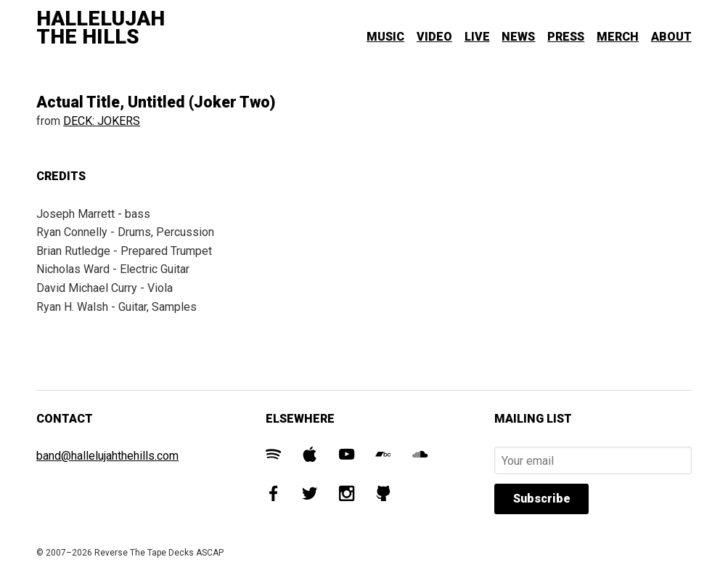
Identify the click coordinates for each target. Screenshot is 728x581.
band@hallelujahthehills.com (107, 456)
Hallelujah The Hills (101, 28)
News (518, 37)
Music (385, 37)
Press (566, 37)
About (671, 37)
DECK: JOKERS (102, 121)
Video (434, 37)
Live (477, 37)
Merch (618, 37)
